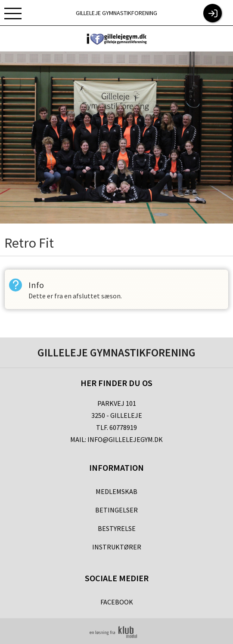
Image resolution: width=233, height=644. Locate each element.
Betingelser (116, 510)
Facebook (117, 602)
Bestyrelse (117, 528)
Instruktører (117, 547)
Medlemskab (116, 491)
